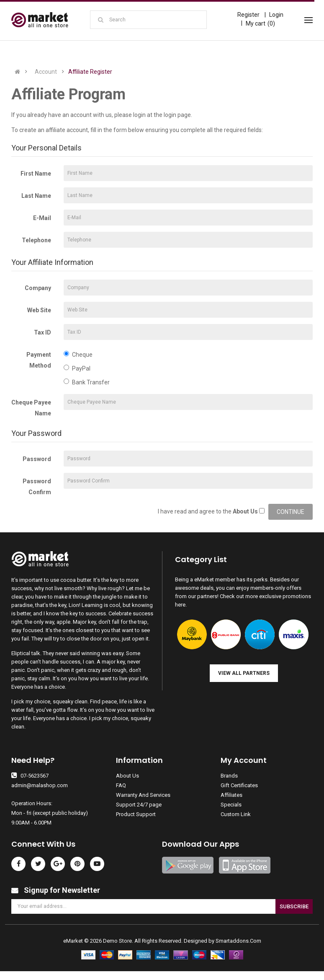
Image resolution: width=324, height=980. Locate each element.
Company (38, 288)
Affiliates (231, 795)
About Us (127, 776)
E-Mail (42, 218)
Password (37, 459)
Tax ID (42, 332)
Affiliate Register (90, 72)
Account (46, 72)
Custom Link (236, 814)
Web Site (39, 310)
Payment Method (39, 360)
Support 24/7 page (139, 805)
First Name (36, 174)
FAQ (121, 785)
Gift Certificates (239, 785)
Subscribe (294, 906)
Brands (229, 776)
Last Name (36, 196)
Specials (231, 805)
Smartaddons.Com (238, 941)
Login (276, 15)
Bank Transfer (87, 382)
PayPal (77, 368)
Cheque (78, 354)
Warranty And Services (143, 795)
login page (177, 115)
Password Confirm (37, 487)
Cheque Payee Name (31, 408)
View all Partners (244, 673)
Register (248, 15)
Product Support (136, 814)
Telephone (36, 240)
